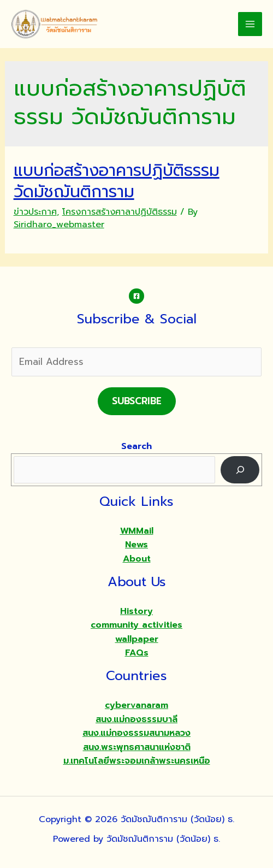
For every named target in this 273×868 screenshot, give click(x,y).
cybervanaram (136, 705)
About (137, 559)
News (136, 545)
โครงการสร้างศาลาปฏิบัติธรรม (120, 212)
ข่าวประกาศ (35, 212)
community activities (136, 625)
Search (136, 446)
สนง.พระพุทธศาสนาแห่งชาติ (137, 747)
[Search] (240, 470)
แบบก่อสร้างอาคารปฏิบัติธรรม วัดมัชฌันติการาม (117, 181)
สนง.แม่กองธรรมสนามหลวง (136, 733)
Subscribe (137, 401)
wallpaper (137, 639)
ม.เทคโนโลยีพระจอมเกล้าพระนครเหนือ (137, 761)
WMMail (137, 531)
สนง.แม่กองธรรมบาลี (136, 719)
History (136, 611)
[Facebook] (136, 296)
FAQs (137, 653)
